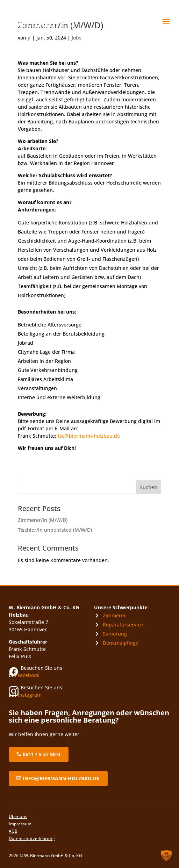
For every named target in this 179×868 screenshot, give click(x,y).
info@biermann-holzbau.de (61, 778)
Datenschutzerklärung (32, 838)
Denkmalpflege (121, 643)
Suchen (149, 487)
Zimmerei (114, 615)
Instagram (30, 695)
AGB (13, 831)
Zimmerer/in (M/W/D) (43, 520)
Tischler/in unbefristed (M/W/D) (55, 530)
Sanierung (115, 634)
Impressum (20, 824)
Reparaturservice (123, 625)
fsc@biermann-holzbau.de (89, 436)
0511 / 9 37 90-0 (41, 754)
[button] (166, 855)
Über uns (18, 816)
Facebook (28, 675)
